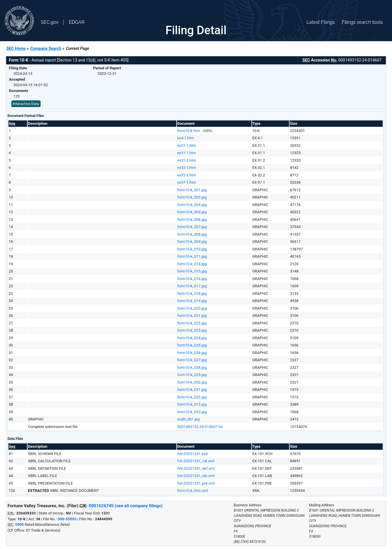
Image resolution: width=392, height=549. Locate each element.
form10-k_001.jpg (192, 190)
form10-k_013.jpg (192, 404)
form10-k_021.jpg (192, 316)
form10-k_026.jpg (192, 353)
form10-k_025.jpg (192, 345)
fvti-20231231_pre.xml (196, 483)
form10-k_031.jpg (192, 390)
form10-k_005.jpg (192, 212)
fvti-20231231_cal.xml (196, 461)
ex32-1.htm (187, 168)
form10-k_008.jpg (192, 234)
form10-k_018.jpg (192, 294)
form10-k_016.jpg (192, 279)
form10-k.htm (189, 131)
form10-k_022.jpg (192, 323)
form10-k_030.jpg (192, 382)
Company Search (46, 48)
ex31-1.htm (187, 153)
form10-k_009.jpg (192, 242)
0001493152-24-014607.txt (200, 427)
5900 (19, 524)
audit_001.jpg (188, 419)
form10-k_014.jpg (192, 264)
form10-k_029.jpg (192, 375)
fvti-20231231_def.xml (196, 468)
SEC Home (16, 48)
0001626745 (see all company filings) (126, 506)
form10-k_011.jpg (192, 256)
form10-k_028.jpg (192, 367)
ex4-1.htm (186, 138)
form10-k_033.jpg (192, 412)
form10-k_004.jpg (192, 205)
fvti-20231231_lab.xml (196, 476)
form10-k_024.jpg (192, 338)
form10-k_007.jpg (192, 227)
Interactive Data (26, 104)
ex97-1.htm (187, 182)
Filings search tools (362, 22)
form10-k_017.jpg (192, 286)
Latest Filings (321, 22)
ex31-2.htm (187, 160)
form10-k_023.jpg (192, 330)
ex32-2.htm (187, 175)
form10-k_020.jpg (192, 308)
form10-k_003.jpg (192, 197)
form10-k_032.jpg (192, 397)
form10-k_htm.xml (193, 491)
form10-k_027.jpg (192, 360)
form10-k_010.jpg (192, 249)
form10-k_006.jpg (192, 220)
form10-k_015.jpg (192, 271)
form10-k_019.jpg (192, 301)
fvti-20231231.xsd (192, 454)
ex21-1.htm (187, 146)
